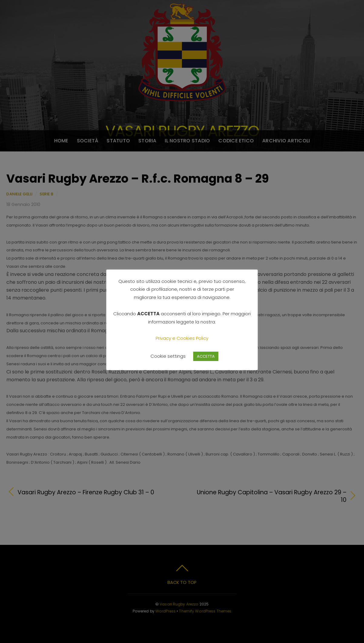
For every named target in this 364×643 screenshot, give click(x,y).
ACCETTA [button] (206, 356)
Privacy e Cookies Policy (182, 338)
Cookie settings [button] (168, 356)
